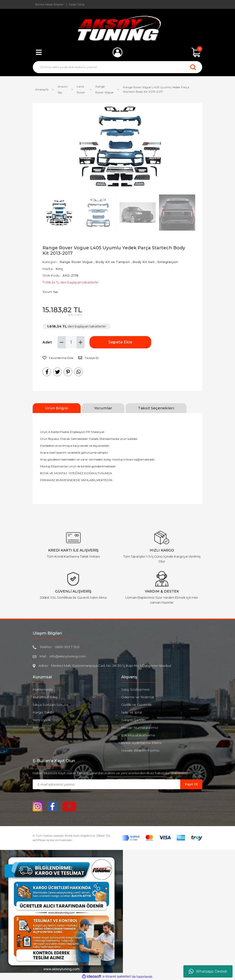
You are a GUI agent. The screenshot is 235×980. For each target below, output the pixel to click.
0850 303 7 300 (67, 647)
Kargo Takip (77, 4)
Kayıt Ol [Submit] (191, 784)
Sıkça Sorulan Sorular (51, 705)
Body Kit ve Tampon (113, 262)
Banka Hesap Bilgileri (49, 4)
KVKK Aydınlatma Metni (141, 743)
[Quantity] (71, 342)
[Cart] (196, 52)
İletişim (39, 728)
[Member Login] (117, 52)
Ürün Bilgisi (57, 408)
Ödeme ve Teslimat (138, 697)
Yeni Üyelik (42, 720)
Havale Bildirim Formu (140, 750)
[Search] (117, 67)
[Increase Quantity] (81, 342)
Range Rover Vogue (76, 262)
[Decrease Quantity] (62, 342)
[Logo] (118, 28)
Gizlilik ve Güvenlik (136, 705)
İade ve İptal (132, 712)
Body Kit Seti (144, 262)
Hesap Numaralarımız (140, 728)
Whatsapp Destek (208, 971)
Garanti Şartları (133, 720)
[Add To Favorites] (58, 358)
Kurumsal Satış (45, 697)
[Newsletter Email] (106, 784)
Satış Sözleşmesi (135, 689)
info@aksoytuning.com (68, 656)
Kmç (59, 269)
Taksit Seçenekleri (156, 408)
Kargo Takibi (43, 712)
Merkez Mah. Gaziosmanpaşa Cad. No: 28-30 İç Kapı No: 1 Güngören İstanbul (111, 666)
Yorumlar (103, 408)
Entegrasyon (168, 262)
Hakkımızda (43, 689)
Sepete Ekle (114, 342)
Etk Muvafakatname (138, 735)
